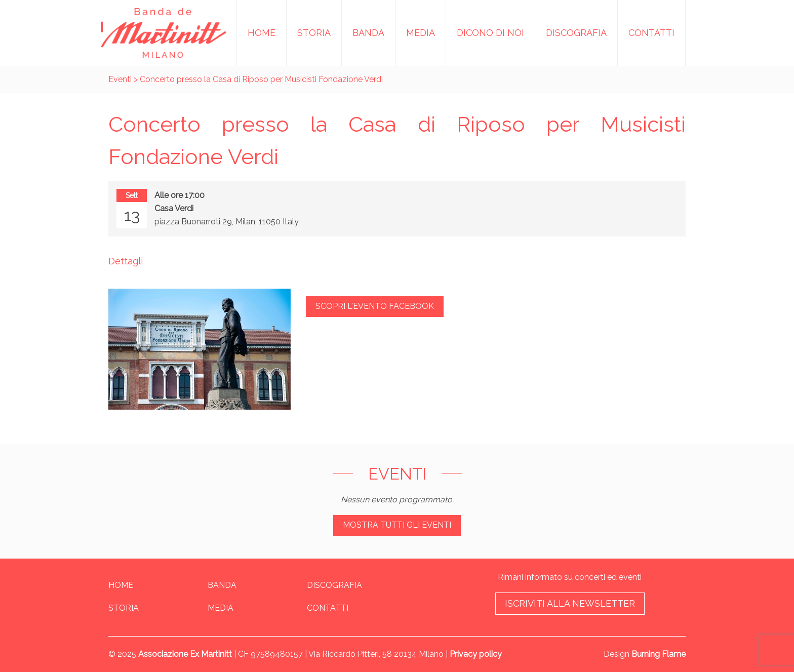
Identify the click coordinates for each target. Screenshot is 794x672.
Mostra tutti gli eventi (397, 525)
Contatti (651, 33)
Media (421, 33)
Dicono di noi (490, 33)
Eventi (120, 79)
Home (262, 33)
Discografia (576, 33)
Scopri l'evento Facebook (375, 306)
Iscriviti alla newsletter (570, 603)
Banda (368, 33)
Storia (314, 33)
